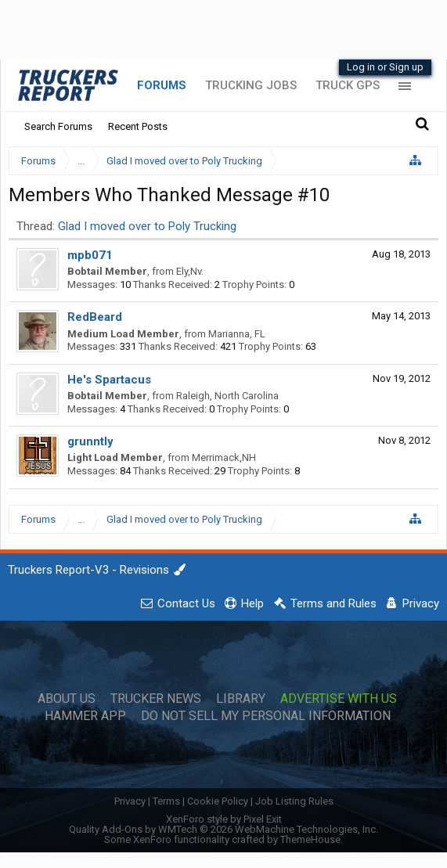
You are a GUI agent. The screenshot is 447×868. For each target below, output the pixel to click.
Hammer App (85, 716)
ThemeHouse (310, 839)
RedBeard (95, 317)
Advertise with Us (339, 699)
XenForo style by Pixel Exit (224, 819)
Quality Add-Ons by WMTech (223, 829)
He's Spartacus (109, 380)
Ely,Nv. (190, 271)
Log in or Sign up (385, 67)
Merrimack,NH (224, 457)
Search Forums (58, 126)
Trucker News (156, 699)
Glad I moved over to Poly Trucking (147, 226)
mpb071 (90, 255)
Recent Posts (138, 126)
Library (241, 699)
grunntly (90, 441)
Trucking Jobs (251, 85)
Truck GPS (348, 85)
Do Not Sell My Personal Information (266, 716)
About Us (67, 699)
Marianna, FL (237, 334)
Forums (162, 85)
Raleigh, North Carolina (227, 396)
